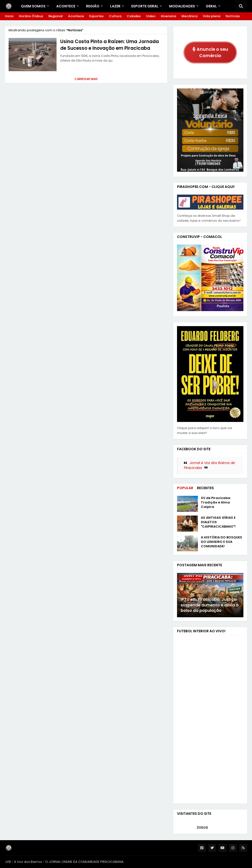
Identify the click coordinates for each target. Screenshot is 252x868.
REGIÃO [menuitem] (93, 6)
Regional (56, 16)
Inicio (9, 16)
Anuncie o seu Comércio (210, 52)
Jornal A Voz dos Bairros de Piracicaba (209, 465)
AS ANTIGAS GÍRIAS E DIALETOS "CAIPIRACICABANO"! (218, 522)
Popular (185, 488)
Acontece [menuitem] (66, 6)
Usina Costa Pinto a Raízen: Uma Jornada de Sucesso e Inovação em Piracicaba (110, 45)
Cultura (115, 16)
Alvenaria (168, 16)
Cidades (134, 16)
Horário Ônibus (31, 16)
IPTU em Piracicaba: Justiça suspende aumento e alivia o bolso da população (210, 605)
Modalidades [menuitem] (182, 6)
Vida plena (212, 16)
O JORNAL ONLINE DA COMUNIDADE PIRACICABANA (84, 862)
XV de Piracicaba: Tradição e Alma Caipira (216, 502)
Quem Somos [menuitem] (33, 6)
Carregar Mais (86, 79)
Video (151, 16)
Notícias (233, 16)
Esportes (96, 16)
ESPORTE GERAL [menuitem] (145, 6)
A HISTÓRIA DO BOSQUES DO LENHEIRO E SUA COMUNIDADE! (222, 542)
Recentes (205, 488)
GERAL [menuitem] (211, 6)
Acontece (76, 16)
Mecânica (189, 16)
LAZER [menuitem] (115, 6)
